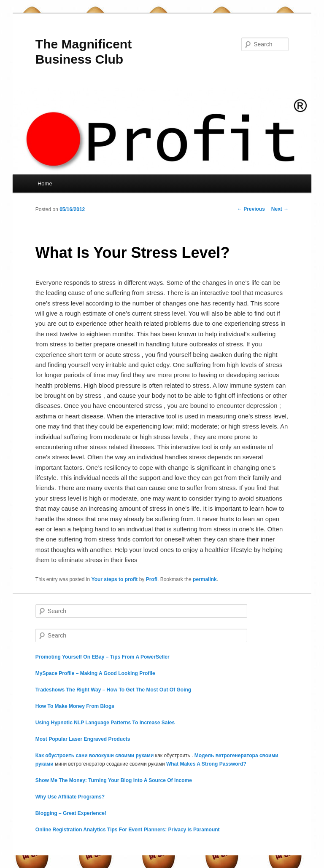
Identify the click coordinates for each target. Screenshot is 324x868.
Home (45, 184)
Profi (152, 579)
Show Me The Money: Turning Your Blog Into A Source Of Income (114, 780)
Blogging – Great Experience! (71, 813)
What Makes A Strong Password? (206, 764)
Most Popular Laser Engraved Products (83, 739)
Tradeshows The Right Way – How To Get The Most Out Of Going (113, 690)
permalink (205, 579)
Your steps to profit (115, 579)
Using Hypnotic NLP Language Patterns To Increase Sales (105, 723)
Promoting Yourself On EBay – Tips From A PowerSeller (103, 657)
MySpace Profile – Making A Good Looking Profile (95, 673)
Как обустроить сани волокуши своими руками (94, 755)
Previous (251, 209)
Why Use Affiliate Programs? (70, 797)
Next (280, 209)
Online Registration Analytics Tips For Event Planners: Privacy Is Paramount (128, 830)
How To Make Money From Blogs (75, 706)
